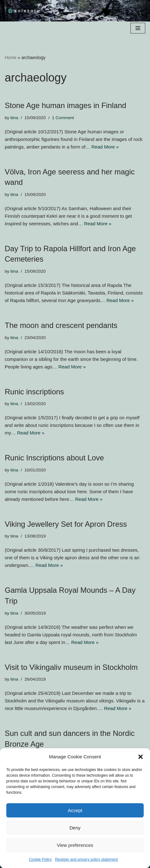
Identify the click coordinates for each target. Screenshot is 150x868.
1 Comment (63, 118)
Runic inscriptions (34, 392)
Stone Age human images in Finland (66, 105)
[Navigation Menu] (138, 28)
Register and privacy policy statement (87, 859)
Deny (75, 828)
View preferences (75, 845)
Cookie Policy (40, 859)
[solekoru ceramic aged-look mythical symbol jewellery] (24, 11)
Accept (75, 810)
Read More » (105, 147)
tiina (14, 118)
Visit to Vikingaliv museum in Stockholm (71, 667)
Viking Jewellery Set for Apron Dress (66, 524)
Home (11, 58)
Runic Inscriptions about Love (54, 458)
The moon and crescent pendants (61, 325)
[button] (141, 757)
